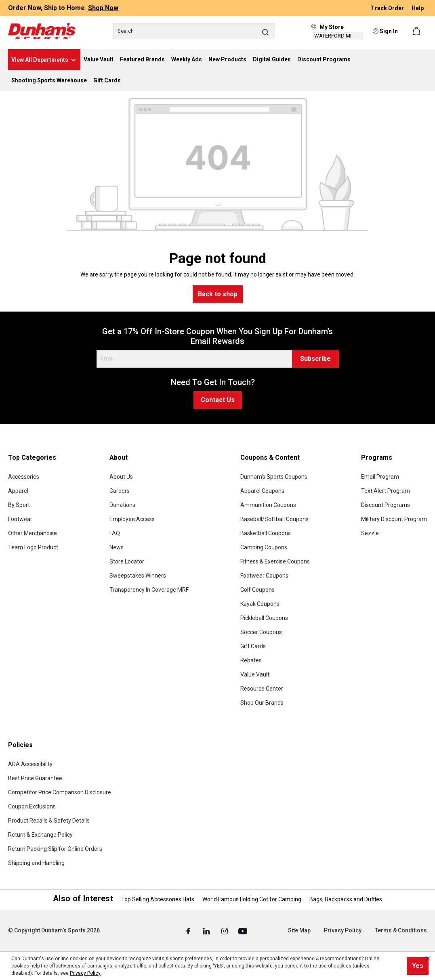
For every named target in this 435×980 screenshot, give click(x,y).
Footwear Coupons (264, 576)
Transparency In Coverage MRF (149, 590)
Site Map (299, 930)
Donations (122, 505)
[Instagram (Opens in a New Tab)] (225, 931)
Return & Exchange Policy (40, 835)
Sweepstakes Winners (138, 576)
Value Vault (255, 674)
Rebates (251, 660)
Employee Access (132, 519)
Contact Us (218, 400)
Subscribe (315, 359)
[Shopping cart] (417, 31)
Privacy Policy (343, 930)
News (117, 547)
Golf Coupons (257, 590)
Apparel (18, 491)
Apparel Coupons (262, 491)
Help (418, 8)
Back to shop (218, 294)
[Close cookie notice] (428, 959)
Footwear (20, 519)
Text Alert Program (386, 491)
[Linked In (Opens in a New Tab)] (207, 931)
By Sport (19, 505)
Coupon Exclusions (32, 806)
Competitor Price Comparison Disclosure (60, 792)
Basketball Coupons (266, 533)
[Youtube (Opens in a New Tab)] (243, 931)
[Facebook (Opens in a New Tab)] (189, 931)
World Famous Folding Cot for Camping (252, 899)
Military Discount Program (394, 519)
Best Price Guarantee (35, 778)
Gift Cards (253, 646)
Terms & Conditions (401, 930)
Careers (120, 491)
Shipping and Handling (36, 863)
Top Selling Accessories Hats (158, 899)
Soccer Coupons (261, 632)
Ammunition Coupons (268, 505)
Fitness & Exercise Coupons (275, 561)
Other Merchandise (33, 533)
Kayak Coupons (260, 604)
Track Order (388, 8)
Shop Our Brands (262, 703)
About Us (121, 477)
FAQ (115, 533)
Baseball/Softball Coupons (274, 519)
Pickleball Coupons (264, 618)
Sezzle (370, 533)
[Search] (194, 31)
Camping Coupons (264, 547)
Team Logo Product (33, 547)
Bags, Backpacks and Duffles (346, 899)
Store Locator (127, 561)
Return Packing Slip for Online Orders (55, 849)
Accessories (24, 477)
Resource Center (262, 689)
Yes (418, 966)
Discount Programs (386, 505)
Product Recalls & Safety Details (49, 821)
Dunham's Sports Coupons (274, 477)
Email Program (380, 477)
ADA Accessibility (30, 764)
